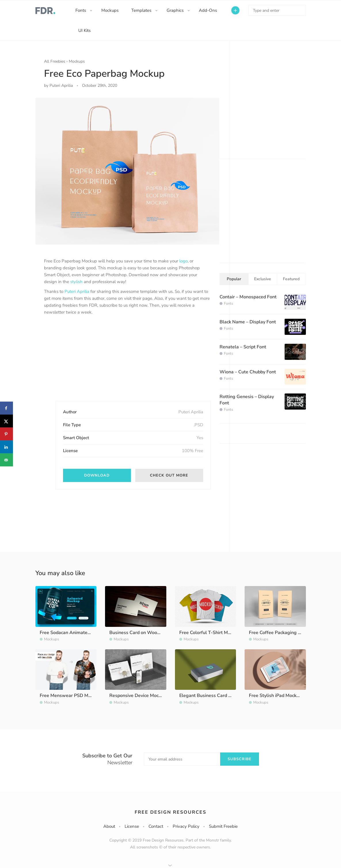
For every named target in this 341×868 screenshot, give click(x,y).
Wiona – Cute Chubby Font (248, 372)
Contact (156, 826)
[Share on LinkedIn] (6, 447)
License (132, 826)
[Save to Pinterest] (6, 434)
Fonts (81, 10)
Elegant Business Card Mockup (212, 696)
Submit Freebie (223, 826)
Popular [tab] (234, 279)
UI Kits (84, 30)
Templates (141, 10)
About (109, 826)
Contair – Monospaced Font (248, 297)
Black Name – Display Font (248, 322)
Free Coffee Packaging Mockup (281, 633)
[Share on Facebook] (6, 408)
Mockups (110, 10)
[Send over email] (6, 460)
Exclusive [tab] (263, 279)
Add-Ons (208, 10)
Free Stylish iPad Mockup (275, 696)
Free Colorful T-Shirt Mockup (210, 633)
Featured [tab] (291, 279)
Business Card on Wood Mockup (143, 633)
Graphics (175, 10)
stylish (76, 282)
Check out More (169, 475)
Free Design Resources (170, 812)
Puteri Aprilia (77, 291)
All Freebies (55, 61)
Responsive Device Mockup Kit (141, 696)
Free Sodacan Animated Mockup (74, 633)
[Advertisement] (87, 363)
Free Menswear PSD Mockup (70, 696)
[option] (127, 171)
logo (183, 261)
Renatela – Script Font (243, 347)
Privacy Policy (186, 826)
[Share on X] (6, 421)
